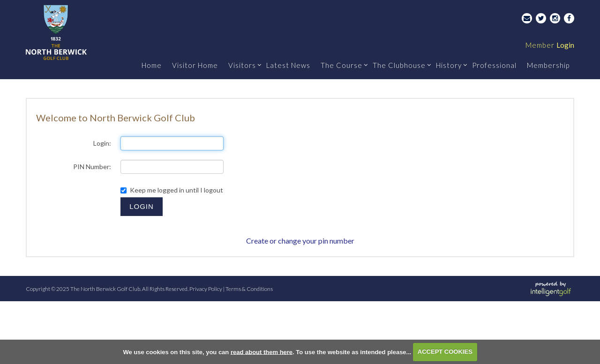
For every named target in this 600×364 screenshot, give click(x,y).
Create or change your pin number (300, 241)
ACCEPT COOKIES (445, 352)
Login (550, 45)
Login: (102, 143)
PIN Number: (92, 167)
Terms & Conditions (249, 289)
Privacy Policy (206, 289)
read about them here (262, 352)
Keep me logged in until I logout (172, 190)
